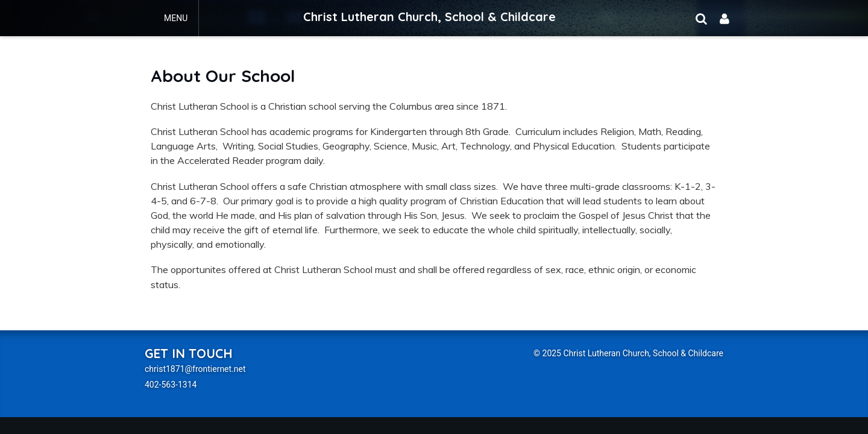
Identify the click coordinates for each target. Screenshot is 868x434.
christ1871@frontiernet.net (195, 369)
